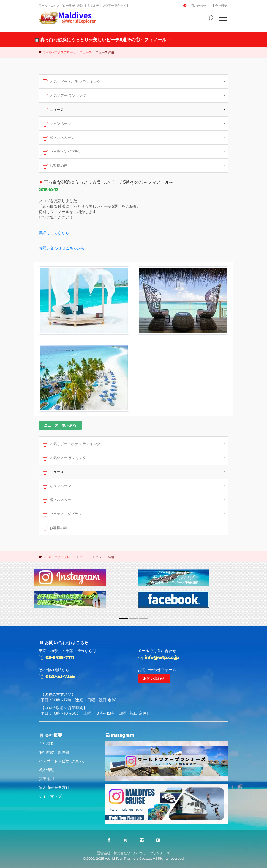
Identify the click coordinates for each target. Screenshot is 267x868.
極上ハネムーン (58, 138)
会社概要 (221, 6)
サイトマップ (50, 796)
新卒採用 (46, 779)
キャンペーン (56, 124)
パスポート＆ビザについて (62, 761)
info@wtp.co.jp (162, 657)
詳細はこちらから (54, 233)
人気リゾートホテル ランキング (71, 82)
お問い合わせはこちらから (62, 248)
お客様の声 (54, 166)
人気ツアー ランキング (64, 96)
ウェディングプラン (61, 152)
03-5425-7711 (60, 657)
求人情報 (46, 770)
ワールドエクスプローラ (59, 52)
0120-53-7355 (60, 676)
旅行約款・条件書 (54, 752)
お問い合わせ (197, 6)
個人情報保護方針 (54, 787)
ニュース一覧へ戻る (60, 425)
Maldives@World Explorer (71, 18)
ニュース (86, 52)
